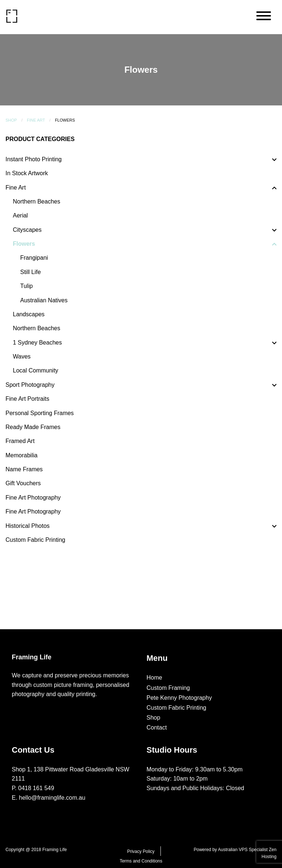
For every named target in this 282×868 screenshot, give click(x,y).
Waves (22, 356)
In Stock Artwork (27, 173)
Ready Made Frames (33, 427)
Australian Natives (44, 300)
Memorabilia (21, 455)
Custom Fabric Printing (35, 540)
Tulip (26, 286)
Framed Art (20, 441)
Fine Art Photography (33, 498)
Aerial (20, 215)
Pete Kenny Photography (179, 698)
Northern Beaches (37, 201)
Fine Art (36, 120)
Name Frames (24, 469)
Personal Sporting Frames (40, 413)
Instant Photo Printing (34, 159)
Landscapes (29, 314)
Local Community (36, 370)
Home (154, 678)
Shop (11, 120)
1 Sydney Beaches (37, 343)
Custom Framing (168, 688)
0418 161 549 (36, 788)
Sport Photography (30, 385)
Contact (157, 727)
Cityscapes (27, 230)
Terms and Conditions (141, 861)
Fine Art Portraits (27, 399)
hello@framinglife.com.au (52, 798)
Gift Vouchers (23, 483)
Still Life (30, 272)
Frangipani (34, 258)
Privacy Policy (141, 851)
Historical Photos (28, 526)
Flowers (24, 244)
